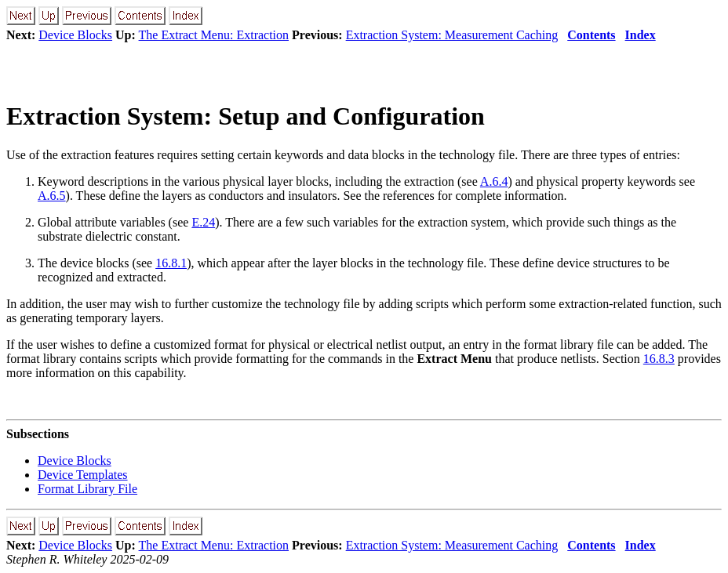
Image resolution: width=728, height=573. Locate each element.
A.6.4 (494, 181)
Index (641, 35)
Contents (591, 35)
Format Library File (87, 489)
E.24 (203, 222)
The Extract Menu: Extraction (214, 35)
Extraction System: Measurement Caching (452, 35)
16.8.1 (171, 263)
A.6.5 (52, 196)
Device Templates (83, 475)
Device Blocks (75, 35)
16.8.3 (659, 359)
